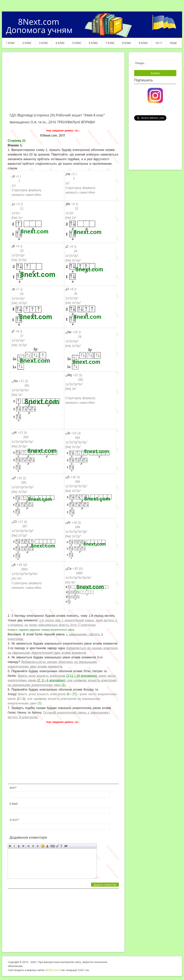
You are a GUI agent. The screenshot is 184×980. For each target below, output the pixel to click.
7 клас (110, 43)
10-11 (159, 43)
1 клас (10, 43)
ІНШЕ (173, 43)
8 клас (127, 43)
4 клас (60, 43)
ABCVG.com (52, 970)
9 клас (143, 43)
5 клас (77, 43)
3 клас (44, 43)
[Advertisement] (63, 85)
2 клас (27, 43)
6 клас (94, 43)
